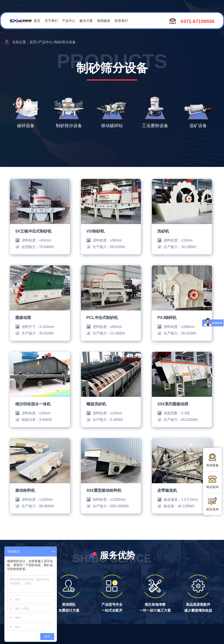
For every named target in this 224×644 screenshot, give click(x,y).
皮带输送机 (167, 490)
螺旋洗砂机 (96, 404)
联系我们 (121, 20)
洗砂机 (163, 231)
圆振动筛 (23, 317)
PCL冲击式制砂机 (102, 317)
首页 (37, 20)
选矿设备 (198, 125)
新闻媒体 (104, 20)
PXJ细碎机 (167, 317)
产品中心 (69, 20)
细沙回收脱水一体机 (33, 404)
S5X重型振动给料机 (104, 490)
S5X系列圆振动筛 (173, 404)
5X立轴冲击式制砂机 (33, 231)
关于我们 (51, 20)
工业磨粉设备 (155, 125)
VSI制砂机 (95, 231)
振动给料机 (25, 490)
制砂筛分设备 (69, 125)
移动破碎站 (112, 125)
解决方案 (86, 20)
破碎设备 (26, 125)
